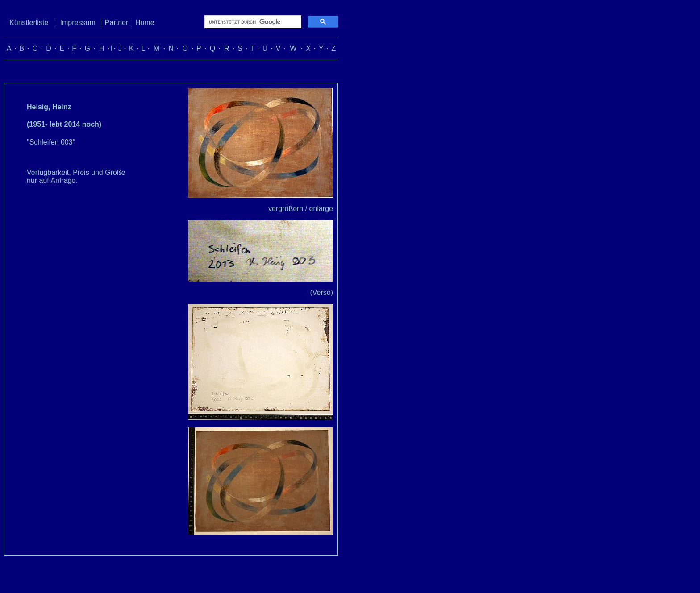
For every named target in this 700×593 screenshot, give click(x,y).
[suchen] (252, 22)
